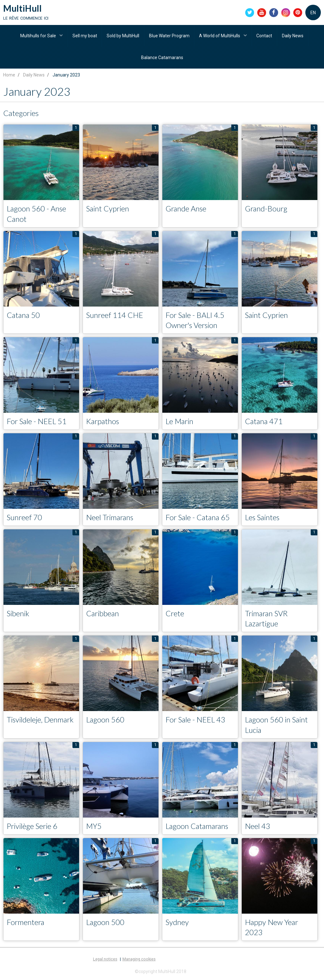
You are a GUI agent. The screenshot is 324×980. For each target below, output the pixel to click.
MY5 (94, 828)
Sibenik (18, 615)
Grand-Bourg (267, 210)
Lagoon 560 (106, 722)
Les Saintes (263, 519)
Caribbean (103, 615)
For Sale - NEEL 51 (37, 423)
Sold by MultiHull (123, 36)
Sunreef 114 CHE (115, 317)
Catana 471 (264, 423)
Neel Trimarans (111, 519)
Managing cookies (139, 961)
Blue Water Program (169, 36)
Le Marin (180, 423)
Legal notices (105, 961)
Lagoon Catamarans (198, 828)
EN (313, 13)
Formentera (26, 924)
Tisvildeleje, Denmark (41, 722)
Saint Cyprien (108, 210)
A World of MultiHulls (220, 36)
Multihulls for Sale (38, 36)
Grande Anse (187, 210)
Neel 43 (258, 828)
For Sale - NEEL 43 (196, 722)
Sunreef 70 (25, 519)
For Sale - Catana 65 (199, 519)
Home (9, 76)
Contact (265, 36)
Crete (175, 615)
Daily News (293, 36)
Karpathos (103, 423)
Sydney (177, 924)
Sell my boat (84, 36)
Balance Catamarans (162, 58)
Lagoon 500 (106, 924)
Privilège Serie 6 (32, 828)
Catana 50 (24, 317)
